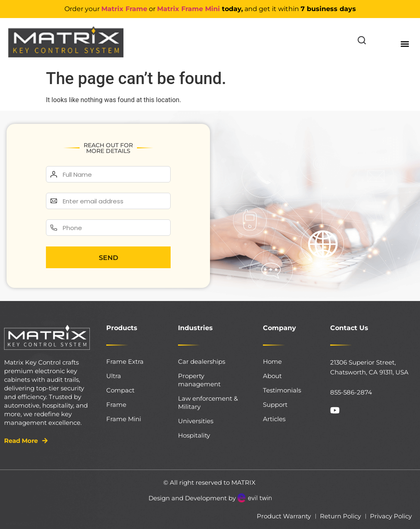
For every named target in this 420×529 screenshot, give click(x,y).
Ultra (114, 376)
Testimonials (282, 390)
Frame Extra (125, 361)
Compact (120, 390)
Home (272, 361)
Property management (199, 380)
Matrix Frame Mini (188, 9)
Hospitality (194, 435)
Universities (196, 421)
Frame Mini (124, 419)
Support (275, 405)
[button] (405, 44)
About (272, 376)
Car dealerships (202, 361)
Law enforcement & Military (208, 402)
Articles (274, 419)
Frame (116, 405)
